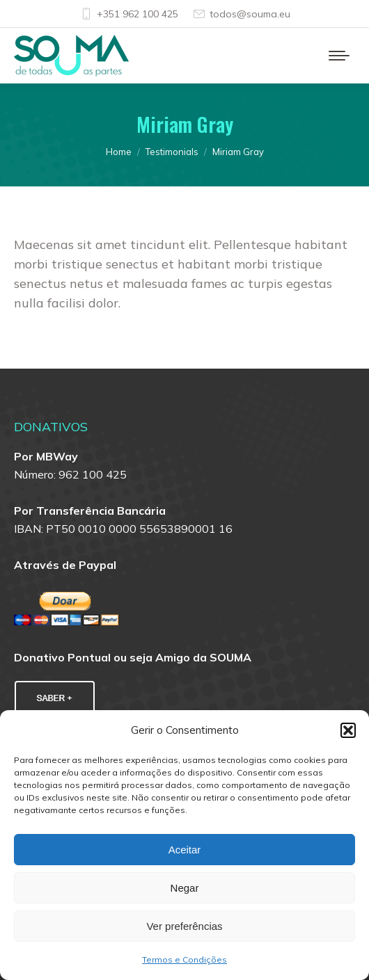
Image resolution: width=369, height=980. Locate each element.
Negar (185, 888)
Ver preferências (184, 926)
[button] (348, 730)
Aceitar (185, 850)
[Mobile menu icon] (339, 56)
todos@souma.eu (241, 14)
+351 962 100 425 (129, 14)
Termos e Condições (184, 959)
